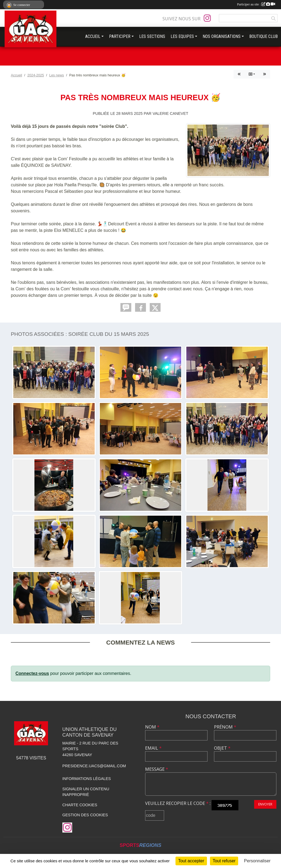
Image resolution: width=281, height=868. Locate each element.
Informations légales (87, 779)
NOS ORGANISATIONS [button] (222, 36)
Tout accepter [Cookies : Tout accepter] (191, 861)
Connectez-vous (32, 673)
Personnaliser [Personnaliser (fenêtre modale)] (257, 861)
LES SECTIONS (152, 36)
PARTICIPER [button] (120, 36)
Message (157, 769)
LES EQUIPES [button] (182, 36)
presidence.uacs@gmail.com (94, 766)
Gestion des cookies (85, 815)
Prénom (225, 727)
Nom (152, 727)
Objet (222, 748)
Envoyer (265, 804)
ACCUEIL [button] (93, 36)
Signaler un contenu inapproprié (86, 792)
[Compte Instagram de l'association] (207, 18)
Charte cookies (80, 805)
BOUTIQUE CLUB (264, 36)
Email (153, 748)
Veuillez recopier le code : (178, 803)
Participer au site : (256, 4)
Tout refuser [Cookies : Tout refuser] (224, 861)
